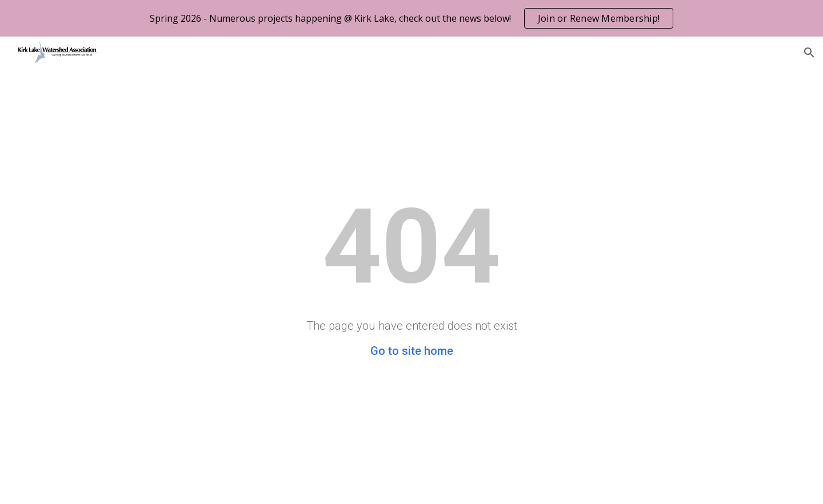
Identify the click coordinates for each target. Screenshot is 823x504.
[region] (411, 18)
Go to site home (412, 351)
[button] (809, 53)
